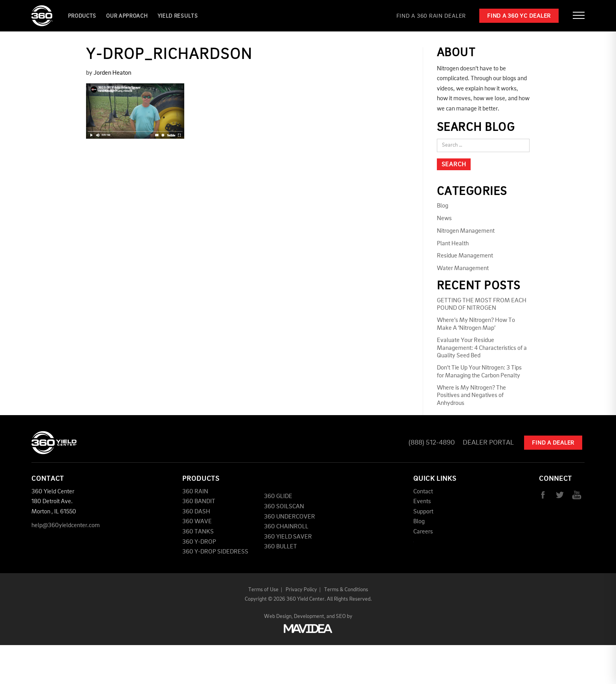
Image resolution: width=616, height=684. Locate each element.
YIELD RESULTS (178, 16)
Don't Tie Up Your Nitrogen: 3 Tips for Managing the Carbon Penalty (479, 372)
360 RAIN (195, 492)
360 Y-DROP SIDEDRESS (215, 552)
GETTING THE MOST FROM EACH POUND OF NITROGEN (482, 304)
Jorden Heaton (112, 73)
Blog (443, 206)
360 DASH (196, 512)
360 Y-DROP (199, 542)
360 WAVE (197, 522)
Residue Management (465, 256)
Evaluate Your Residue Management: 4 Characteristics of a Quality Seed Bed (482, 348)
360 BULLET (280, 547)
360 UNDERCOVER (290, 517)
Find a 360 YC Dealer (519, 16)
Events (422, 502)
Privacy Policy (301, 590)
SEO (341, 616)
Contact (423, 492)
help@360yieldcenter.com (66, 526)
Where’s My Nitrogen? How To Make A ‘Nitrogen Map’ (476, 324)
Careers (423, 532)
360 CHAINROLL (286, 527)
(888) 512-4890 (432, 443)
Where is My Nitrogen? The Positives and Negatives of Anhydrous (471, 395)
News (444, 219)
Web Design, (278, 616)
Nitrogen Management (466, 231)
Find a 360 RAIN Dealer (431, 16)
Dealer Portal (488, 443)
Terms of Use (263, 590)
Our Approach (127, 16)
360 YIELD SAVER (288, 537)
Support (423, 512)
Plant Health (453, 244)
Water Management (463, 268)
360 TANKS (198, 532)
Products (82, 16)
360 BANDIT (199, 502)
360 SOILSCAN (284, 507)
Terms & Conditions (346, 590)
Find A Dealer (553, 443)
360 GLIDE (278, 496)
